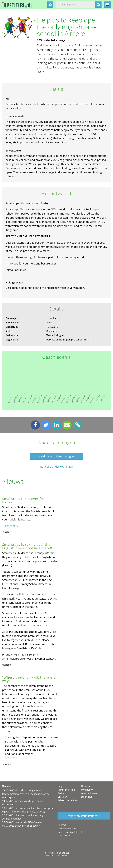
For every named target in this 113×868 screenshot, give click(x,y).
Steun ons (86, 797)
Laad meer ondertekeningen (56, 456)
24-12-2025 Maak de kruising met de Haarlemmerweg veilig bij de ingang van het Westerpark (26, 794)
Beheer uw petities (68, 800)
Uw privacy (87, 790)
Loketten (62, 797)
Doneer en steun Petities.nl (84, 816)
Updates (85, 786)
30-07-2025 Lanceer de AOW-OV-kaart (23, 822)
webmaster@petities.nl (70, 832)
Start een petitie (66, 790)
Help (60, 786)
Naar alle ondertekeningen (56, 467)
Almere (50, 323)
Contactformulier (67, 828)
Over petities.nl (89, 793)
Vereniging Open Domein (56, 856)
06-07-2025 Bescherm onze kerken (21, 826)
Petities (62, 793)
